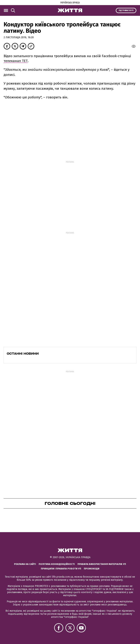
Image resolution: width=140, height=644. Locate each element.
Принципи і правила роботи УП (61, 569)
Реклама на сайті (25, 564)
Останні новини (23, 354)
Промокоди (92, 569)
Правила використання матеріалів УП (102, 564)
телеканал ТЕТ (16, 61)
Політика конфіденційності (57, 564)
